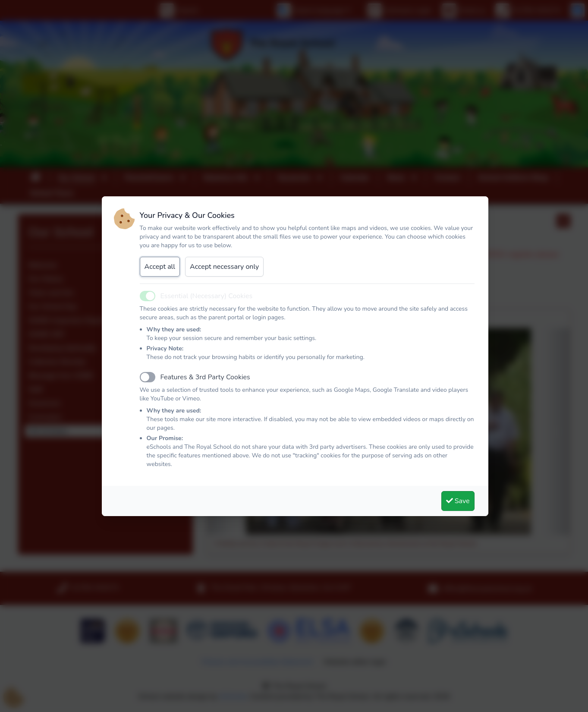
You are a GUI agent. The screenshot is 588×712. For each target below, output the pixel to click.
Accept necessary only (224, 267)
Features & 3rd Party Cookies (205, 377)
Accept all (160, 267)
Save (458, 501)
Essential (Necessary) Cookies (207, 296)
